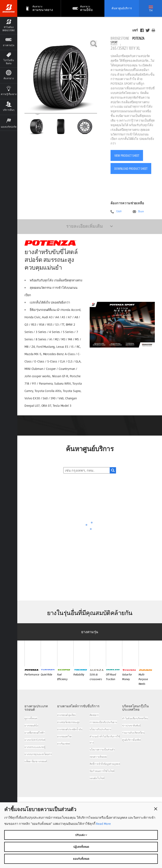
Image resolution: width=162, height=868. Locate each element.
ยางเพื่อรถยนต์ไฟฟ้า (35, 733)
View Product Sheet (127, 155)
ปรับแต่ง (81, 835)
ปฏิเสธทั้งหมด (81, 847)
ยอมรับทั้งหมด (81, 859)
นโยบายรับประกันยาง (100, 729)
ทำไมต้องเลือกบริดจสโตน (135, 718)
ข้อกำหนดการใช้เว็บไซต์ (102, 771)
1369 (119, 211)
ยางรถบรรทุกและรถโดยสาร (38, 754)
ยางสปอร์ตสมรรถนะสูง (68, 722)
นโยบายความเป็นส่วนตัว (102, 750)
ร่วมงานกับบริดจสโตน (133, 733)
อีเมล (141, 211)
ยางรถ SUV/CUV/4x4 (35, 740)
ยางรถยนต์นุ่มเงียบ (66, 715)
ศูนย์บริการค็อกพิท (131, 740)
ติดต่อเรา (94, 715)
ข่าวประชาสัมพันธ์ (131, 726)
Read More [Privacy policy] (103, 824)
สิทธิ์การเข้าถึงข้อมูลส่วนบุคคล (105, 764)
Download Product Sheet (131, 169)
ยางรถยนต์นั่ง (31, 726)
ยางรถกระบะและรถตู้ (35, 747)
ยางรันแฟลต (63, 744)
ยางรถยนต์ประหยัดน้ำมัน (70, 729)
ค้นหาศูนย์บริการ (122, 8)
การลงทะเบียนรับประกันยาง (103, 722)
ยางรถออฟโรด (64, 736)
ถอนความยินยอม (98, 757)
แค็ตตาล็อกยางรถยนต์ (36, 761)
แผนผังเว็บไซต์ (97, 778)
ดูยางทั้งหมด (31, 718)
